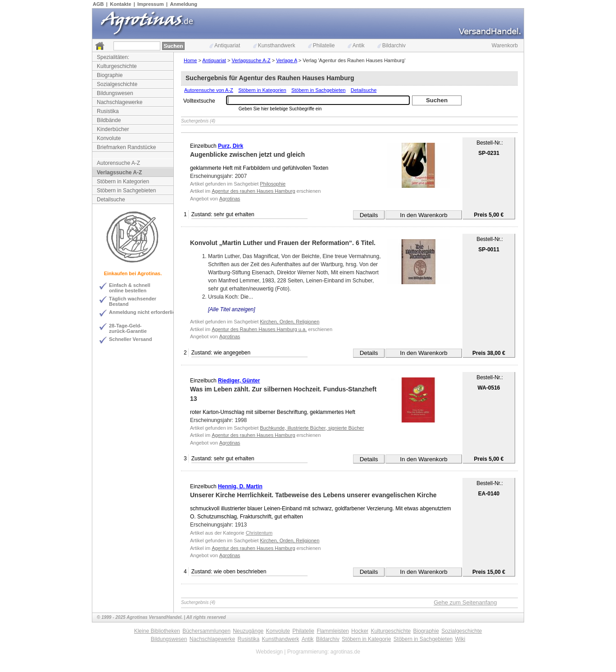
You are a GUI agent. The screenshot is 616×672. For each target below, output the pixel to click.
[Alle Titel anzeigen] (232, 309)
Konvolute (109, 138)
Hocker (360, 631)
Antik (356, 45)
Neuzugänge (248, 631)
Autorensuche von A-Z (209, 90)
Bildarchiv (392, 45)
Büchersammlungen (206, 631)
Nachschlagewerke (120, 102)
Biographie (110, 75)
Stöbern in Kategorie (366, 639)
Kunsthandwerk (274, 45)
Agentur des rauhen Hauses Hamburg (253, 191)
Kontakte (120, 4)
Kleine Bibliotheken (157, 631)
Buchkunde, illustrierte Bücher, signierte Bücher (312, 428)
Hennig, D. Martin (240, 486)
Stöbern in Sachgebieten (126, 191)
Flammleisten (333, 631)
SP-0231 (489, 153)
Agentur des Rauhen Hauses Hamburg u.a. (259, 329)
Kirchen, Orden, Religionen (290, 322)
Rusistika (108, 111)
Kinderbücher (113, 129)
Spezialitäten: (113, 57)
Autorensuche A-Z (118, 163)
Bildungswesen (115, 93)
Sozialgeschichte (117, 84)
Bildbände (109, 120)
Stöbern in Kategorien (123, 182)
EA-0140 (489, 494)
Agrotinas (230, 199)
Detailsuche (111, 200)
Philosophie (273, 184)
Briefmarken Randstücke (126, 147)
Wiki (460, 639)
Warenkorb (505, 45)
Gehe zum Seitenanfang (465, 602)
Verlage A (287, 60)
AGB (98, 4)
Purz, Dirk (231, 146)
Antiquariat (225, 45)
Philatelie (322, 45)
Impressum (151, 4)
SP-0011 (489, 250)
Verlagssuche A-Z (119, 173)
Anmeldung (184, 4)
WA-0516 (489, 388)
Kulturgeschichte (117, 66)
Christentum (259, 533)
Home (190, 60)
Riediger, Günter (239, 381)
